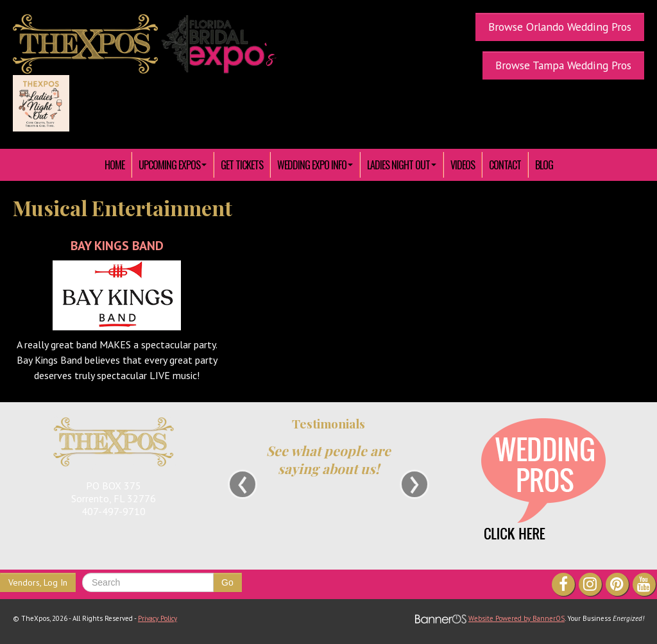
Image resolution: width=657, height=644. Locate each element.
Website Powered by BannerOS (516, 618)
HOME (115, 165)
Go (227, 582)
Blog (544, 165)
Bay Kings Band (117, 246)
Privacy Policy (158, 618)
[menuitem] (115, 165)
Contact (505, 165)
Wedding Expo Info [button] (315, 165)
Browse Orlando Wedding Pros (560, 27)
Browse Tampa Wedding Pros (563, 65)
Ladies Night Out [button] (402, 165)
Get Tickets (242, 165)
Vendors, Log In (38, 582)
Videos (463, 165)
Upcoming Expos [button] (173, 165)
